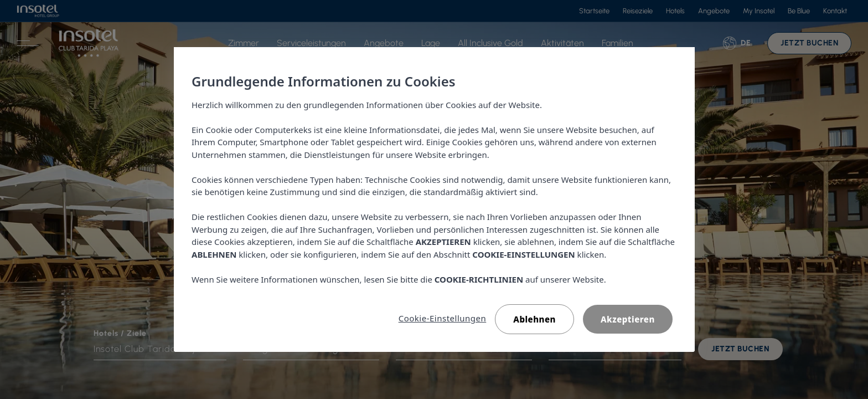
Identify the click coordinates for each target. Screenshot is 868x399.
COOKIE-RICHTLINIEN (478, 279)
